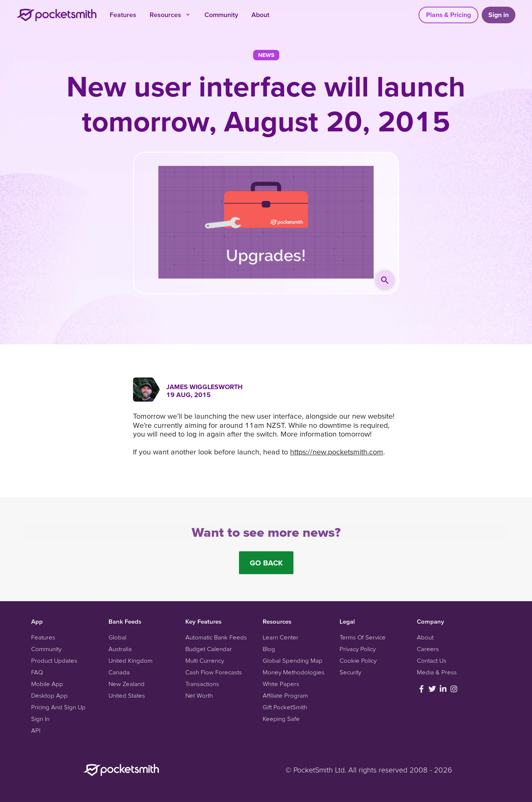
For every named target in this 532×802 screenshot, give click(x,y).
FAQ (37, 672)
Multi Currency (205, 660)
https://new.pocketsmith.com (337, 452)
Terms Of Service (363, 637)
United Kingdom (131, 660)
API (36, 730)
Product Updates (54, 660)
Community (221, 15)
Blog (269, 649)
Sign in (499, 15)
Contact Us (432, 660)
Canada (119, 672)
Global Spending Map (293, 660)
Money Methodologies (294, 672)
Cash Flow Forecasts (214, 672)
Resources (170, 15)
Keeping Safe (281, 719)
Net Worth (199, 695)
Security (350, 672)
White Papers (281, 684)
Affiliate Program (285, 695)
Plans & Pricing (448, 15)
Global (117, 637)
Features (123, 15)
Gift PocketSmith (285, 707)
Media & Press (437, 672)
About (260, 15)
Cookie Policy (358, 660)
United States (127, 695)
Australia (120, 649)
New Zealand (127, 684)
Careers (428, 649)
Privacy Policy (358, 649)
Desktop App (49, 695)
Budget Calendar (209, 649)
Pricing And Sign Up (58, 707)
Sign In (40, 719)
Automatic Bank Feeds (216, 637)
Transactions (202, 684)
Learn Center (281, 637)
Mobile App (47, 684)
